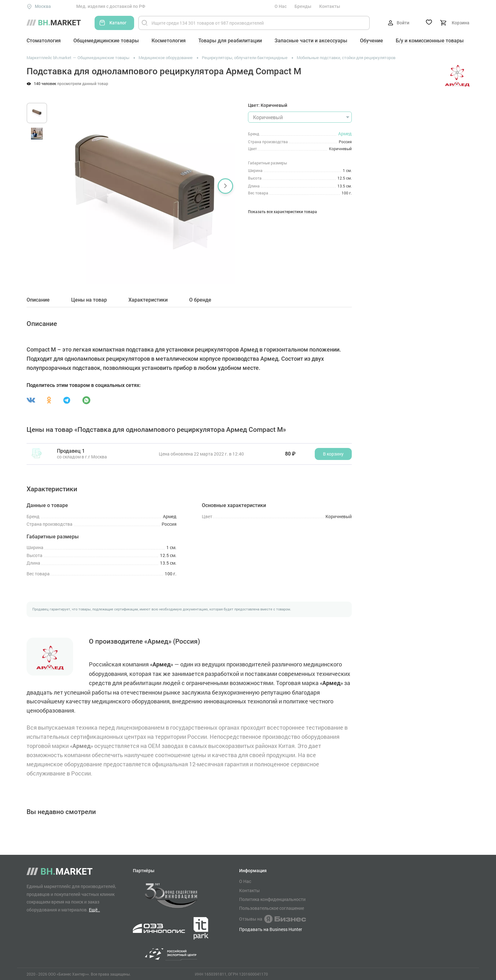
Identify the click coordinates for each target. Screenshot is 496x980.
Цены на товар (89, 300)
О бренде (200, 300)
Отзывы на (273, 919)
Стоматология (44, 41)
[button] (225, 186)
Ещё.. (94, 910)
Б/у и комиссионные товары (430, 41)
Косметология (169, 41)
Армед (345, 134)
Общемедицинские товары (106, 41)
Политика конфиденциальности (272, 899)
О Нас (281, 6)
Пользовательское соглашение (272, 908)
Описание (38, 300)
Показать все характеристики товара (282, 212)
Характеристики (148, 300)
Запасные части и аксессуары (311, 41)
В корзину (333, 454)
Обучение (372, 41)
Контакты (330, 6)
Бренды (303, 6)
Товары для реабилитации (230, 41)
